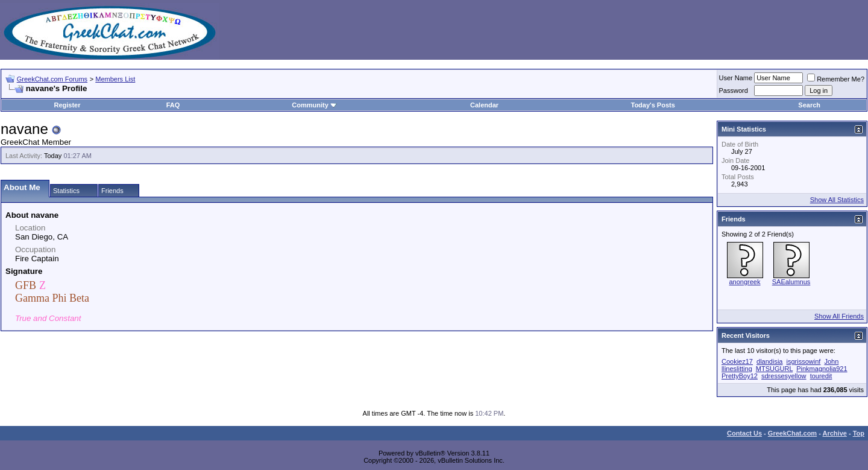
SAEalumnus (791, 282)
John (831, 361)
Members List (115, 79)
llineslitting (737, 369)
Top (859, 433)
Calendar (484, 105)
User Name (736, 78)
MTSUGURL (774, 369)
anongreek (745, 282)
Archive (835, 433)
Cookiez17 (737, 361)
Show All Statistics (837, 200)
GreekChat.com (792, 433)
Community (314, 105)
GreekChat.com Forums (52, 79)
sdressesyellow (784, 376)
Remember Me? (836, 79)
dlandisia (769, 361)
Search (809, 105)
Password (734, 91)
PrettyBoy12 (740, 376)
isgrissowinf (804, 361)
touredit (821, 376)
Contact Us (744, 433)
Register (67, 105)
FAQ (173, 105)
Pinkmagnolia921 (822, 369)
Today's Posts (653, 105)
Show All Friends (839, 316)
